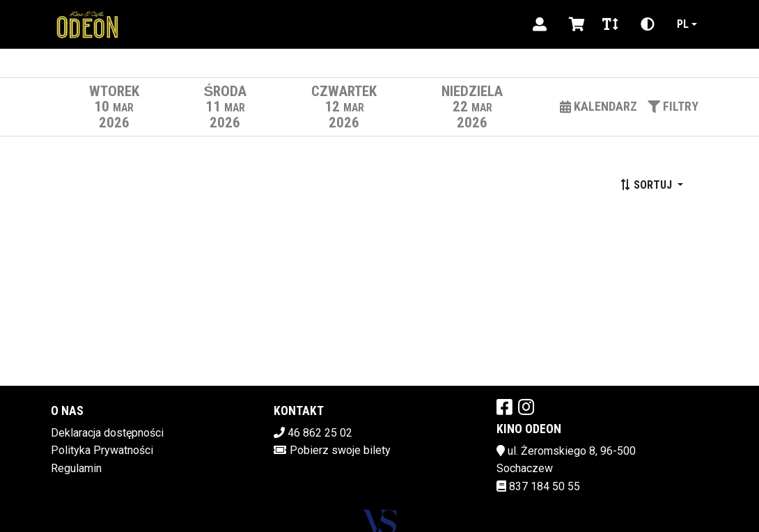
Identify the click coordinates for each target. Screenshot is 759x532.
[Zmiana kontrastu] (648, 24)
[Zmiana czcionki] (610, 24)
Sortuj (647, 185)
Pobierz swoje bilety (340, 450)
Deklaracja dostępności (107, 433)
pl (683, 24)
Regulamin (76, 468)
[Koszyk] (574, 24)
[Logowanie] (540, 24)
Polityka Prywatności (102, 450)
